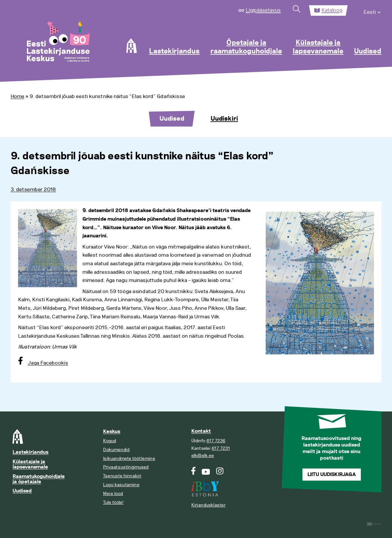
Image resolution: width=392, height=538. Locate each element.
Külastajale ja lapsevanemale (318, 47)
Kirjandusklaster (208, 505)
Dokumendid (116, 450)
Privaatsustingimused (126, 467)
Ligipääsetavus (263, 10)
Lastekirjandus (174, 51)
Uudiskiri (224, 119)
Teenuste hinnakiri (122, 476)
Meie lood (113, 494)
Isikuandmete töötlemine (129, 458)
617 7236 (216, 441)
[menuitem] (372, 10)
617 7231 (221, 448)
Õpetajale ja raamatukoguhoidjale (246, 47)
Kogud (110, 441)
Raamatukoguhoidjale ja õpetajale (39, 479)
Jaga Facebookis (48, 363)
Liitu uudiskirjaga (332, 475)
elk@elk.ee (203, 456)
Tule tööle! (113, 502)
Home (17, 96)
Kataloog (332, 10)
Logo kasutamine (121, 485)
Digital (374, 524)
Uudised (368, 51)
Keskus (112, 432)
